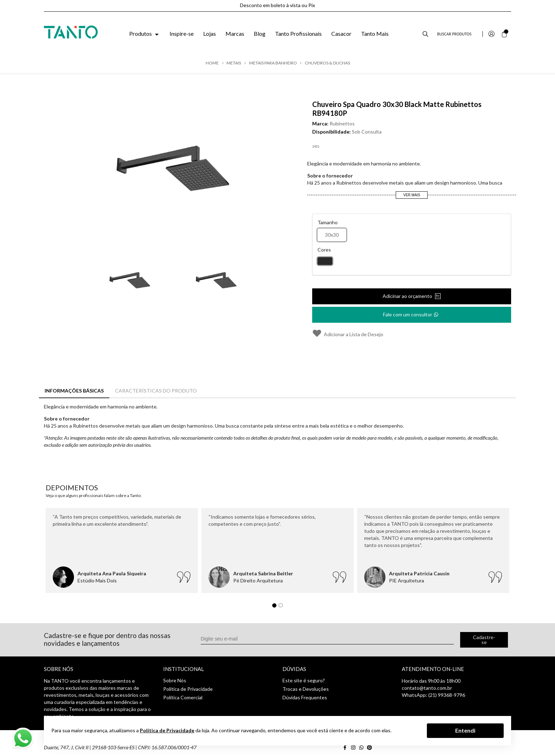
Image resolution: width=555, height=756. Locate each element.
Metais (234, 63)
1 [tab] (276, 607)
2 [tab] (282, 607)
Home (212, 63)
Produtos (145, 33)
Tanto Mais (375, 33)
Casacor (341, 33)
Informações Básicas (74, 391)
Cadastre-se (484, 640)
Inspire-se (182, 33)
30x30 (332, 235)
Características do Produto (156, 391)
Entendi (465, 730)
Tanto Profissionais (298, 33)
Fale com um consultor (411, 312)
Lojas (210, 33)
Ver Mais (412, 195)
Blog (260, 33)
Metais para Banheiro (273, 63)
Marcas (235, 33)
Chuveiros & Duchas (327, 63)
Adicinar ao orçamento (408, 296)
